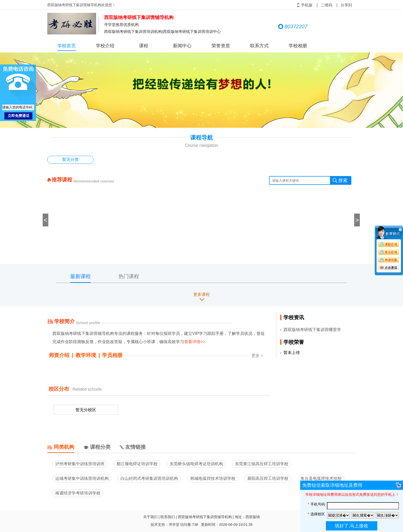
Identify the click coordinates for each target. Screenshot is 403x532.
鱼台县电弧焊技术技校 (321, 478)
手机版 (305, 5)
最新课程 (80, 276)
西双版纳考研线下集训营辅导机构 (205, 517)
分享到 (346, 5)
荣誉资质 (221, 46)
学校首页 (67, 46)
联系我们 (168, 517)
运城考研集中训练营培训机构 (82, 478)
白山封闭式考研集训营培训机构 (149, 478)
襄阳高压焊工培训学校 (268, 478)
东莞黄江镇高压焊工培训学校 (262, 464)
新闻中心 (182, 46)
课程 (144, 46)
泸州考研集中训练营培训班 (80, 464)
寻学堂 (174, 525)
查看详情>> (195, 342)
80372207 (293, 26)
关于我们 (150, 517)
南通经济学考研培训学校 (78, 493)
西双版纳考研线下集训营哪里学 (312, 330)
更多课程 (201, 294)
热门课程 (129, 276)
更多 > (257, 356)
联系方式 (259, 46)
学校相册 (298, 46)
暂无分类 (70, 159)
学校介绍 (105, 46)
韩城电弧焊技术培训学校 (213, 478)
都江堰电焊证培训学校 (137, 464)
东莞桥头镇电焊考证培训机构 (196, 464)
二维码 (327, 5)
